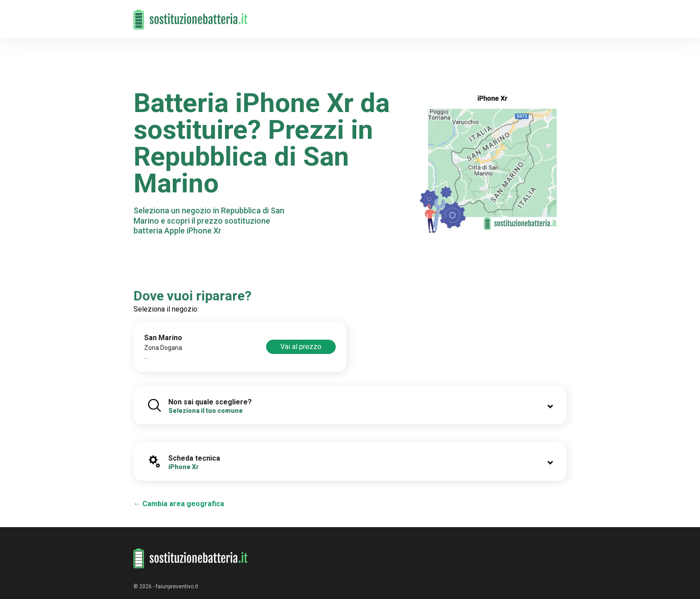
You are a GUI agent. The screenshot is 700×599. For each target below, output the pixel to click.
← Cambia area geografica (179, 504)
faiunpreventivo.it (177, 587)
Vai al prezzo (301, 347)
